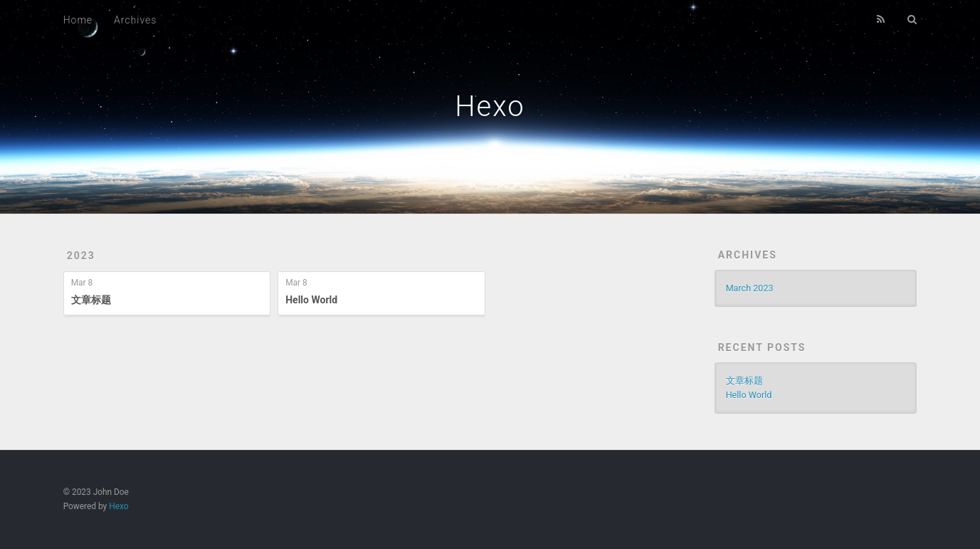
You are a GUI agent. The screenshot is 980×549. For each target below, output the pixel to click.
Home (78, 20)
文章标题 (91, 300)
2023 (81, 256)
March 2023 (750, 288)
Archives (135, 20)
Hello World (311, 300)
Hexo (490, 106)
